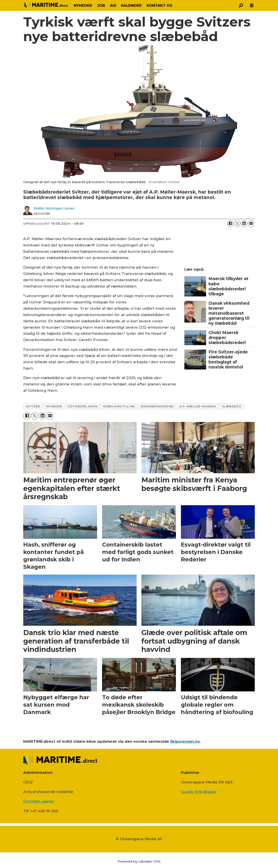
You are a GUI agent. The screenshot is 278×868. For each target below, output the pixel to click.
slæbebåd (231, 406)
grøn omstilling (119, 406)
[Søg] (241, 5)
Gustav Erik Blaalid (199, 792)
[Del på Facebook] (230, 224)
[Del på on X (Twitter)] (237, 224)
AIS (113, 5)
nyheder (54, 406)
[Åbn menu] (252, 6)
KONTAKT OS (159, 5)
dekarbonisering (157, 406)
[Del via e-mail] (251, 224)
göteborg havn (82, 406)
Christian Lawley (39, 801)
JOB (101, 5)
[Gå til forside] (46, 5)
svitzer (33, 406)
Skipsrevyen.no (185, 741)
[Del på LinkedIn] (244, 224)
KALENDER (131, 5)
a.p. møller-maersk (198, 406)
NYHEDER (83, 5)
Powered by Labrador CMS (139, 861)
